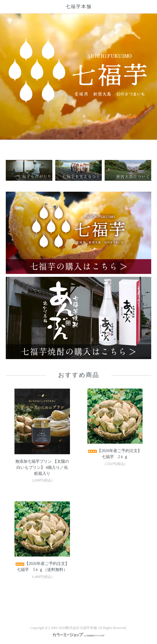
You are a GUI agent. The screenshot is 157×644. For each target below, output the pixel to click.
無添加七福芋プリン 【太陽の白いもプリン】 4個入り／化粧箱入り (42, 467)
